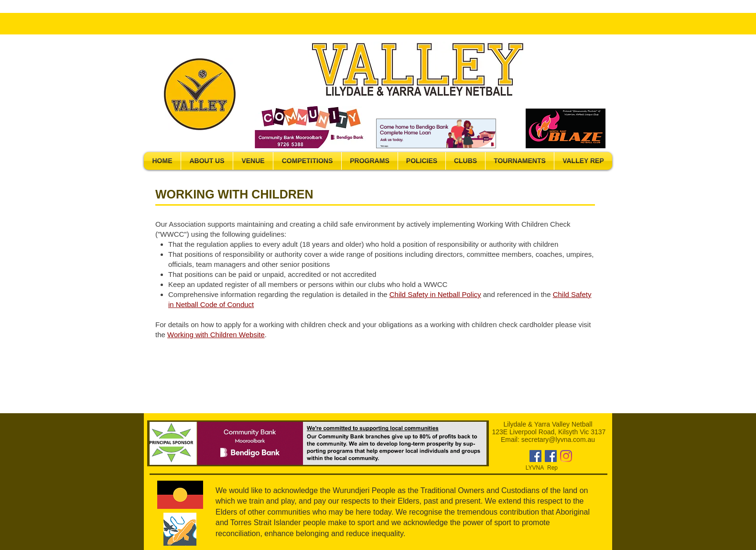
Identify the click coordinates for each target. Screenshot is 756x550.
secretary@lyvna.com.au (558, 440)
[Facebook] (535, 456)
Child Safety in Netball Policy (435, 294)
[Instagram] (566, 456)
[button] (207, 161)
